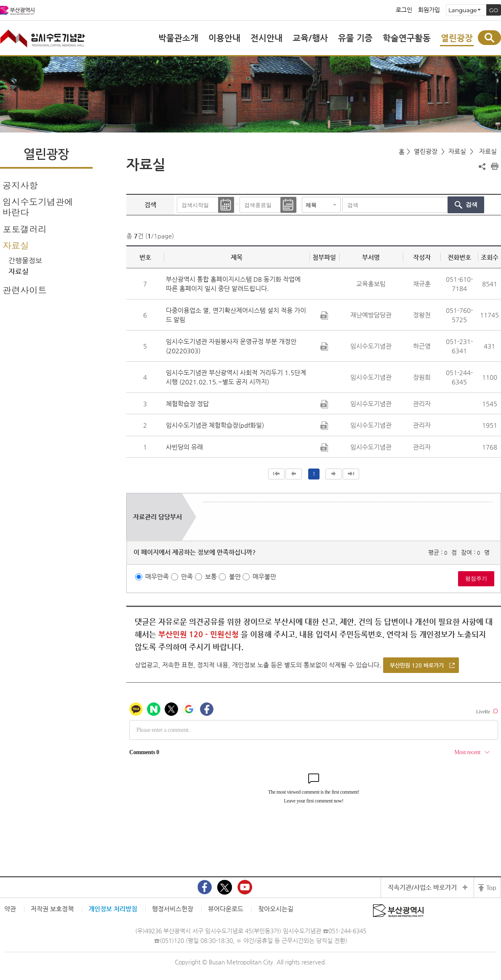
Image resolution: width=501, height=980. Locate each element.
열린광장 (426, 151)
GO (494, 10)
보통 (211, 576)
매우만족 (157, 576)
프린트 (495, 167)
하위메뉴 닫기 (86, 245)
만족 (187, 576)
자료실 (16, 245)
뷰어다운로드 (226, 909)
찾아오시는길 (276, 909)
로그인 (404, 10)
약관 (10, 909)
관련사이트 (25, 290)
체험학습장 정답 (187, 404)
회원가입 (429, 10)
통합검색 (489, 38)
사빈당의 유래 (184, 447)
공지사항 (20, 185)
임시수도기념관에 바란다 (38, 207)
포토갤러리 (25, 229)
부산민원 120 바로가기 (417, 665)
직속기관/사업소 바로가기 (422, 887)
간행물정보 (25, 261)
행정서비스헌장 (173, 909)
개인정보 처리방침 (113, 909)
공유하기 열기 (482, 167)
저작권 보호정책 (52, 909)
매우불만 (264, 576)
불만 (235, 576)
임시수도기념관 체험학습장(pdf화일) (215, 425)
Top (491, 887)
